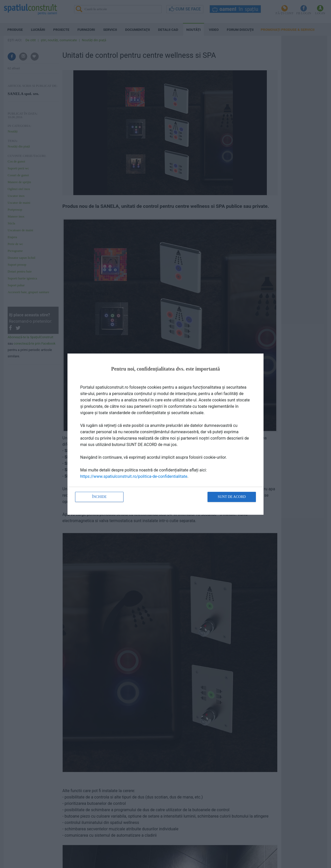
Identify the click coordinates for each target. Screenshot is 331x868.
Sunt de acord (232, 497)
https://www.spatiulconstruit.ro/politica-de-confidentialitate (134, 476)
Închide (99, 497)
